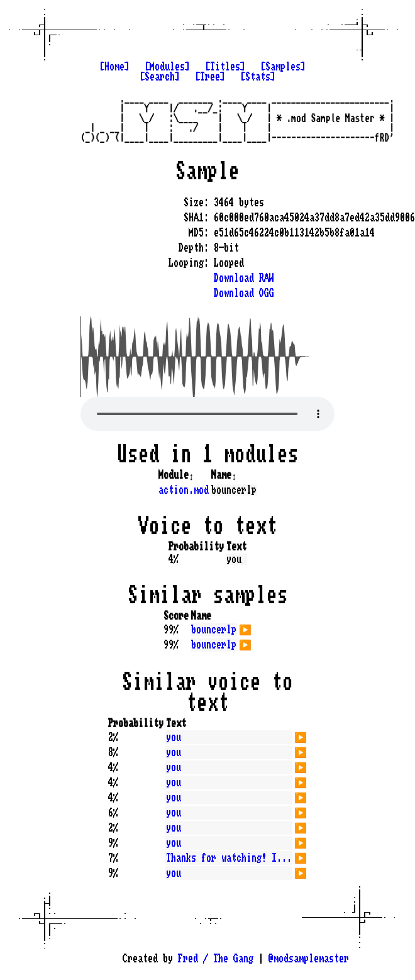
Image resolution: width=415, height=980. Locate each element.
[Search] (160, 77)
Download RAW (244, 278)
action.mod (184, 490)
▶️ (245, 628)
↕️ (191, 475)
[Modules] (167, 67)
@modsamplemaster (309, 959)
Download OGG (244, 293)
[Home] (114, 67)
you (174, 737)
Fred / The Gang (216, 959)
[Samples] (283, 67)
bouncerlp (214, 630)
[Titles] (225, 67)
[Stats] (258, 77)
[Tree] (210, 77)
